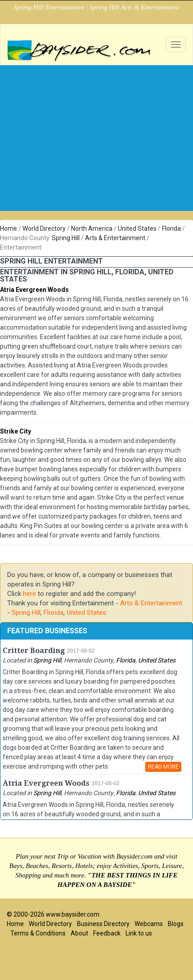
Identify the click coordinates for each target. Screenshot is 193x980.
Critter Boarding (34, 651)
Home (9, 228)
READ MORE (163, 767)
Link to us (139, 933)
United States (137, 228)
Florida (171, 228)
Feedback (107, 933)
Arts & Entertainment (115, 238)
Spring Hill (66, 238)
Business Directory (103, 924)
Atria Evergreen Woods (34, 290)
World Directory (44, 228)
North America (92, 228)
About (79, 933)
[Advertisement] (93, 127)
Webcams (149, 924)
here (29, 594)
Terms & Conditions (38, 933)
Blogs (176, 924)
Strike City (16, 431)
